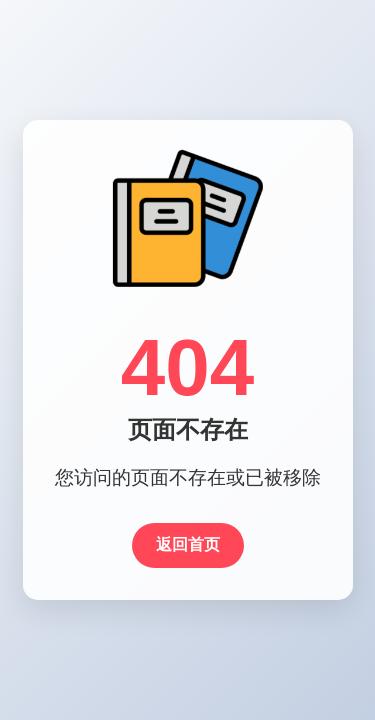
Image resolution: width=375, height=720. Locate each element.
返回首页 (188, 544)
